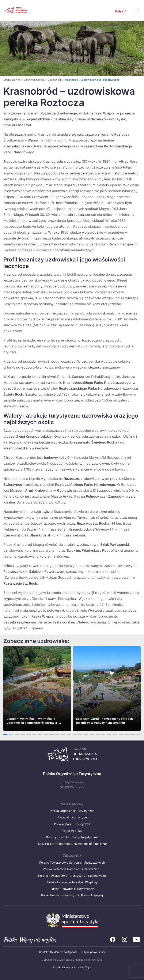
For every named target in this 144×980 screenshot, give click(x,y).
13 (75, 735)
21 (121, 735)
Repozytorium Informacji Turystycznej (72, 837)
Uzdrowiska (55, 80)
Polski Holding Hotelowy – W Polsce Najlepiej (72, 895)
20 (115, 735)
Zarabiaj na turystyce (72, 817)
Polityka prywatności (92, 952)
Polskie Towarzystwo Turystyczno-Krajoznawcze (72, 876)
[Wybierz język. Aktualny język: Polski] (121, 12)
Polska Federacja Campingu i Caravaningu (72, 869)
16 (92, 735)
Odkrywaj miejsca (34, 80)
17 (98, 735)
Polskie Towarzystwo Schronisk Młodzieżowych (72, 862)
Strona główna (12, 80)
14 (80, 735)
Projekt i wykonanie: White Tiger (72, 967)
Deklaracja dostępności (64, 952)
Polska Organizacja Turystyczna (72, 811)
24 (139, 735)
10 (57, 735)
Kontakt (44, 952)
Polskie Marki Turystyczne (72, 824)
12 (69, 735)
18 (103, 735)
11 (63, 735)
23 (133, 735)
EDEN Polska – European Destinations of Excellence (72, 844)
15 (86, 735)
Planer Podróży (72, 831)
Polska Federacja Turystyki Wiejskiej (72, 882)
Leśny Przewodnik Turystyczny (72, 889)
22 (127, 735)
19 (109, 735)
